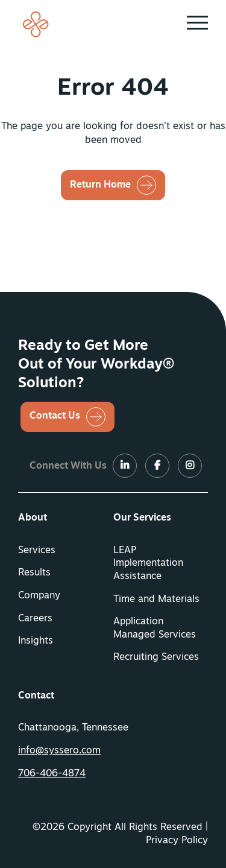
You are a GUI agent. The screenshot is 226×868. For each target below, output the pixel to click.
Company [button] (39, 596)
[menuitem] (66, 519)
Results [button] (34, 573)
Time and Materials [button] (156, 600)
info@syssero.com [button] (59, 751)
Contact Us (55, 416)
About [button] (33, 518)
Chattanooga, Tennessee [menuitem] (73, 728)
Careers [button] (35, 619)
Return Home (100, 185)
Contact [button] (36, 696)
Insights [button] (36, 641)
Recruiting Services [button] (156, 657)
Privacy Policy (177, 841)
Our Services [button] (142, 518)
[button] (197, 23)
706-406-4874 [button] (52, 774)
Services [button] (37, 551)
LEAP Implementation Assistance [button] (148, 564)
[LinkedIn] (125, 466)
